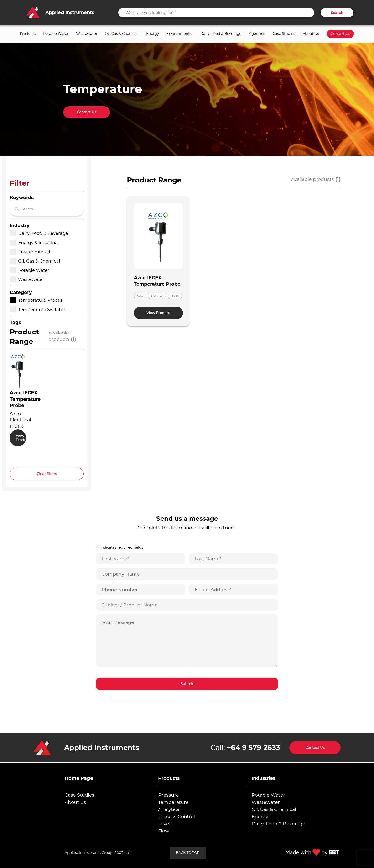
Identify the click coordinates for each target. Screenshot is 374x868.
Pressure (169, 795)
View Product (21, 438)
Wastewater (87, 34)
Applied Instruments (102, 747)
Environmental (180, 34)
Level (164, 824)
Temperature (173, 802)
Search (337, 13)
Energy (153, 34)
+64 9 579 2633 (253, 747)
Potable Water (56, 34)
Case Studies (284, 34)
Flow (164, 831)
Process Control (177, 816)
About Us (311, 34)
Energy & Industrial (34, 243)
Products (28, 34)
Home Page (79, 778)
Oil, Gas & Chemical (122, 34)
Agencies (257, 34)
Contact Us (340, 34)
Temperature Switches (38, 309)
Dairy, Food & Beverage (221, 34)
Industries (263, 778)
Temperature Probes (36, 300)
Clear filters (47, 474)
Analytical (169, 809)
